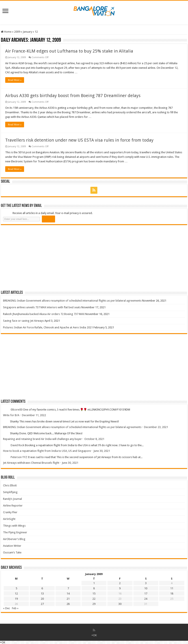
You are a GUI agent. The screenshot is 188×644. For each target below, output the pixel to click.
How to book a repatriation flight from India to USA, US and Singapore (47, 451)
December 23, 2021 (156, 427)
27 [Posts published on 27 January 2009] (42, 604)
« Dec (7, 608)
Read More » (15, 80)
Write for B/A (11, 415)
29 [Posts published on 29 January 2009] (94, 604)
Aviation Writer (12, 546)
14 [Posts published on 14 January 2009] (68, 594)
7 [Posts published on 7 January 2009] (68, 588)
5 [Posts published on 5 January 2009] (16, 588)
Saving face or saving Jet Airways (23, 321)
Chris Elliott (10, 485)
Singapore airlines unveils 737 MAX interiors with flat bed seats (42, 307)
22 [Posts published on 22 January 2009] (94, 599)
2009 (17, 32)
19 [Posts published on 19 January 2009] (16, 599)
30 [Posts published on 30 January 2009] (120, 604)
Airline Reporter (13, 506)
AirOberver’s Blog (14, 539)
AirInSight (9, 519)
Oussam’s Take (12, 552)
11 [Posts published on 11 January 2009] (172, 588)
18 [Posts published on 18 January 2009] (172, 594)
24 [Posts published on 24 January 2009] (146, 599)
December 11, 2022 (34, 415)
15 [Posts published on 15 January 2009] (94, 594)
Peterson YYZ (19, 457)
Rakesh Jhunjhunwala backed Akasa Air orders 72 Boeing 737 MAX (44, 314)
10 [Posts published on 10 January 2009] (146, 588)
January (27, 32)
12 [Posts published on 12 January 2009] (16, 594)
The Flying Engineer (15, 532)
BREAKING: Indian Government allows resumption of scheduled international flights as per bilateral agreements (72, 301)
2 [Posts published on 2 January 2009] (120, 583)
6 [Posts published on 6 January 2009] (42, 588)
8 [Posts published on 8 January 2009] (94, 588)
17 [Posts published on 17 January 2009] (146, 594)
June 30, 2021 (102, 451)
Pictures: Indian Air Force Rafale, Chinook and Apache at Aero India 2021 (48, 327)
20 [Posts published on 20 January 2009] (42, 599)
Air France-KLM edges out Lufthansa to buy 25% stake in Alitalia (69, 51)
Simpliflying (10, 492)
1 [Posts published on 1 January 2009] (94, 583)
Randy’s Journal (12, 499)
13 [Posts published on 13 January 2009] (42, 594)
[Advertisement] (33, 257)
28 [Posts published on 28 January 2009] (68, 604)
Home (6, 32)
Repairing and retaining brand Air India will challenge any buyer (42, 439)
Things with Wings (14, 526)
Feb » (15, 608)
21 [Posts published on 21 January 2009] (68, 599)
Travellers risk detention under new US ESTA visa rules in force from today (79, 140)
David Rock (17, 445)
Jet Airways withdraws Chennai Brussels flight (31, 463)
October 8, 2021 (94, 439)
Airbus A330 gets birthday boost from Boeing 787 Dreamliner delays (73, 96)
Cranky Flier (10, 512)
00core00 (16, 410)
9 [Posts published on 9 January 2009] (120, 588)
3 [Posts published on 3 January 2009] (146, 583)
